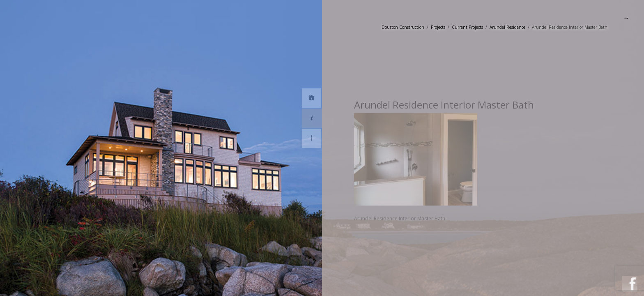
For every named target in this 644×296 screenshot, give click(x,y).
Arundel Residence (507, 27)
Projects (438, 27)
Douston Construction (403, 27)
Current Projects (467, 27)
